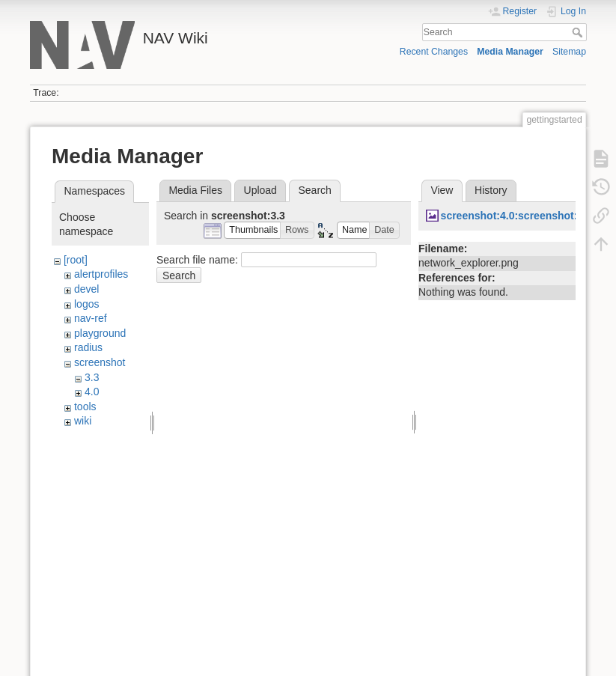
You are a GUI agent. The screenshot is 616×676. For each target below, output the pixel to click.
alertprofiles (101, 274)
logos (86, 304)
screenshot (100, 362)
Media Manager (510, 52)
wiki (83, 421)
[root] (76, 260)
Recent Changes (434, 52)
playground (100, 333)
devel (86, 289)
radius (88, 347)
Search (579, 32)
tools (85, 406)
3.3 (92, 377)
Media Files (195, 190)
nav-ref (91, 318)
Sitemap (569, 52)
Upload (260, 190)
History (491, 190)
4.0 (92, 392)
